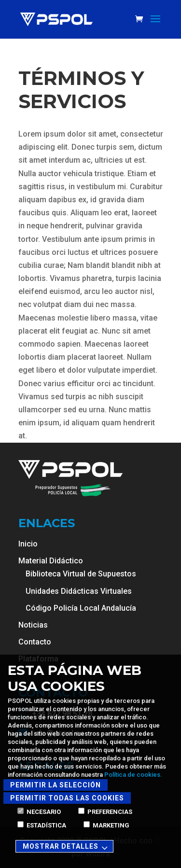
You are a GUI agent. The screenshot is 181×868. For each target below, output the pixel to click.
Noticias (33, 625)
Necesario (39, 812)
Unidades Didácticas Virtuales (79, 591)
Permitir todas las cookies (67, 798)
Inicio (28, 544)
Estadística (42, 825)
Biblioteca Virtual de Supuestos (81, 574)
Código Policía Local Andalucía (81, 608)
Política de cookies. (133, 775)
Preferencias (105, 812)
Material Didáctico (51, 561)
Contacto (35, 642)
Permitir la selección (56, 785)
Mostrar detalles (67, 847)
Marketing (106, 825)
